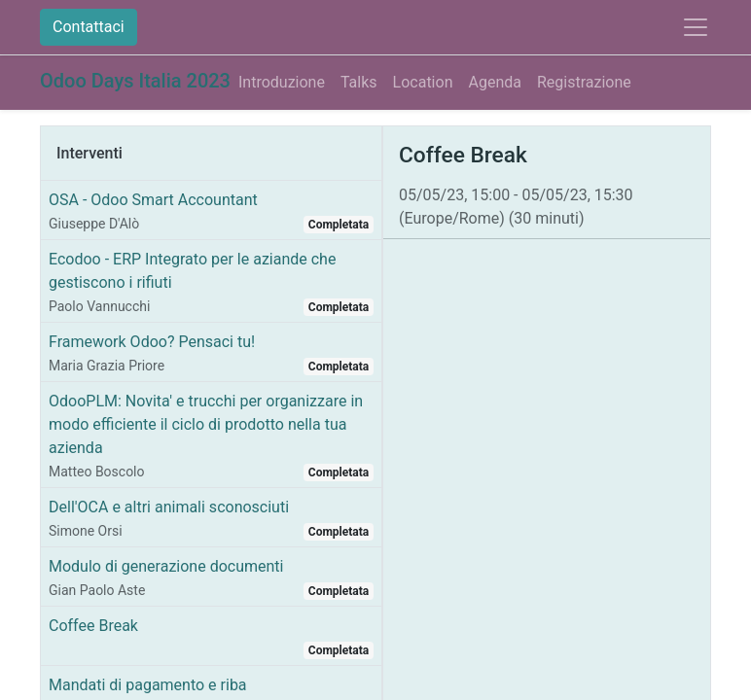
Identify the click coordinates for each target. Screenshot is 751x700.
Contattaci (89, 27)
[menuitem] (282, 83)
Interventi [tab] (89, 153)
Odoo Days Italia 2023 (135, 81)
